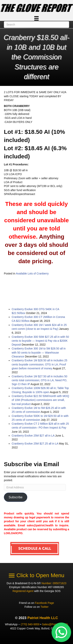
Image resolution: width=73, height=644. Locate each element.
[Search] (36, 25)
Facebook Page (44, 603)
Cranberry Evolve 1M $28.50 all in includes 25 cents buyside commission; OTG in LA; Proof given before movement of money (40, 364)
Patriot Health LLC (43, 618)
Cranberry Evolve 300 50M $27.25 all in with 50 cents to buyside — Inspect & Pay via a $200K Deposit (40, 341)
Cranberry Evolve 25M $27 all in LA (33, 436)
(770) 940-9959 (30, 624)
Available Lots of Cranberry (32, 273)
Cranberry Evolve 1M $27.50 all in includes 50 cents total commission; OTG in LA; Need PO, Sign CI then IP (40, 380)
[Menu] (36, 18)
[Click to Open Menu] (37, 575)
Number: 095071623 (54, 583)
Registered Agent (23, 591)
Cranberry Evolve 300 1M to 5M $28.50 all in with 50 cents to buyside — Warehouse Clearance (39, 352)
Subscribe (15, 497)
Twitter (44, 607)
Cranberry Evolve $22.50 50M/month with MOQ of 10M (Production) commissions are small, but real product (40, 400)
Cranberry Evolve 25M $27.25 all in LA (35, 444)
